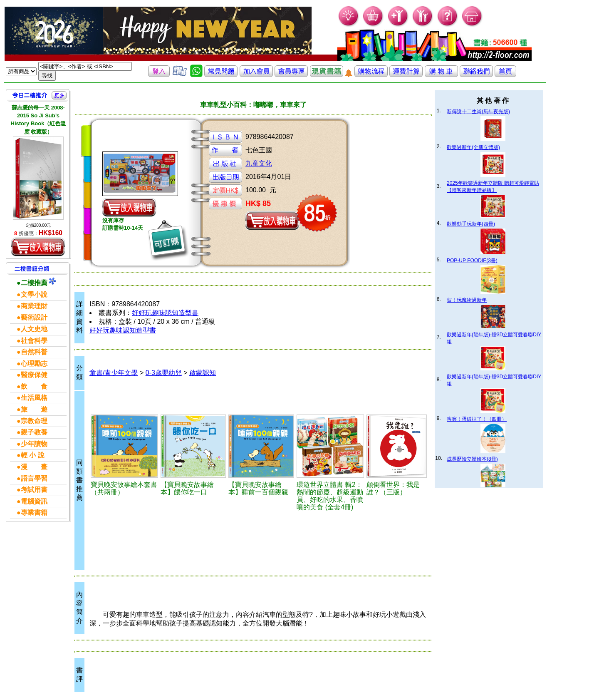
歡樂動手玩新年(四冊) (471, 224)
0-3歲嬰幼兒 (164, 373)
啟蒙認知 (203, 373)
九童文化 (259, 163)
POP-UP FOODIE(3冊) (472, 261)
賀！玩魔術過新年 (467, 300)
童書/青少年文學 (114, 373)
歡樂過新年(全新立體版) (473, 147)
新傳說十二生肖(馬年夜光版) (478, 112)
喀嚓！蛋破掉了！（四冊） (477, 419)
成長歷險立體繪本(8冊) (472, 459)
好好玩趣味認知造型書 (165, 313)
